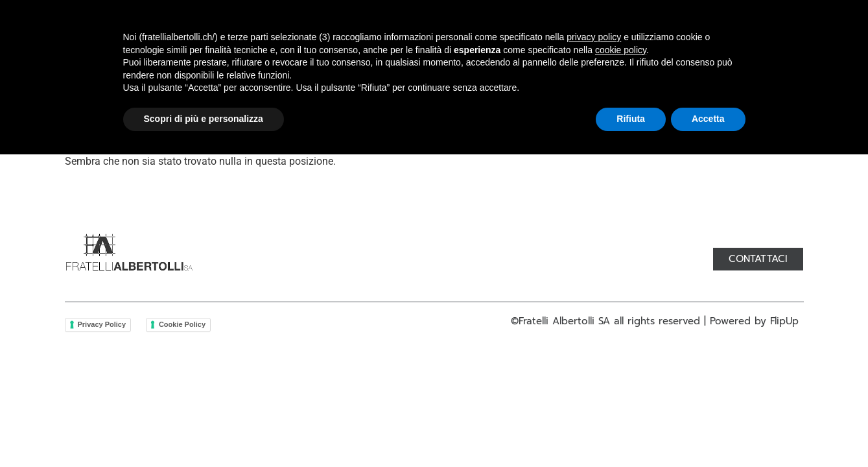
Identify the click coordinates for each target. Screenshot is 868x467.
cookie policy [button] (621, 363)
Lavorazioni (421, 69)
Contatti (565, 69)
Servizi (498, 69)
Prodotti (338, 69)
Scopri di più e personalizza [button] (204, 431)
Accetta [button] (708, 431)
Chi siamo (261, 69)
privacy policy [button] (594, 350)
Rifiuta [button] (631, 431)
